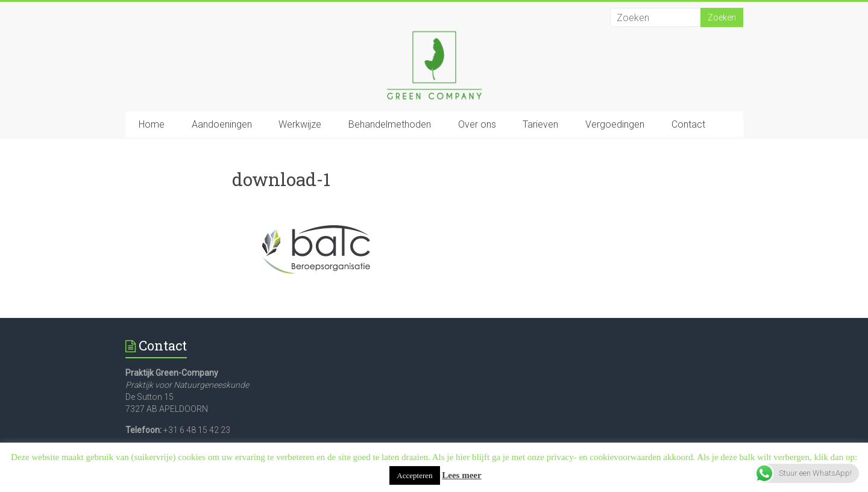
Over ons (477, 124)
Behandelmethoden (390, 124)
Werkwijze (300, 124)
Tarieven (540, 124)
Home (152, 124)
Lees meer (461, 475)
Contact (688, 124)
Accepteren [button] (414, 475)
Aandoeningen (222, 124)
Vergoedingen (615, 124)
